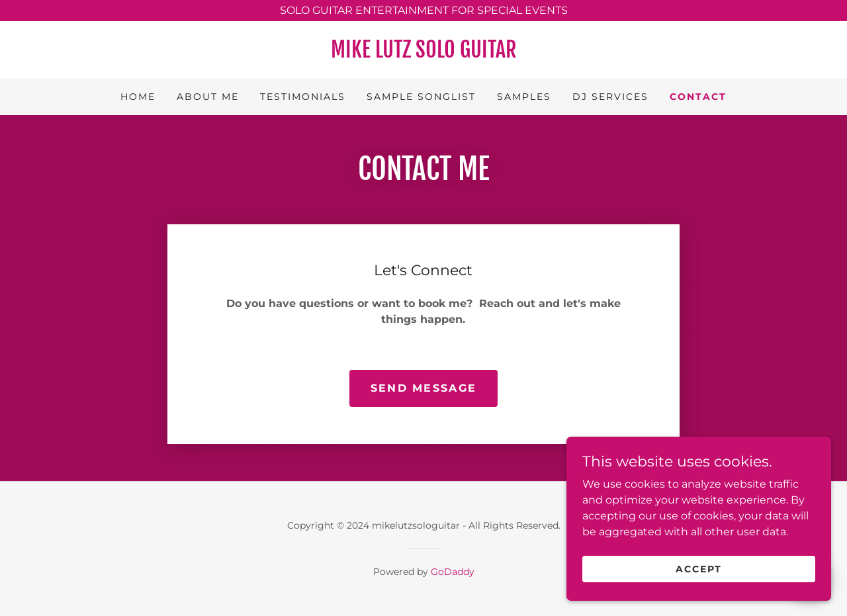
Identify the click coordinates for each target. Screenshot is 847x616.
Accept (699, 568)
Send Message (423, 388)
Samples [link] (524, 97)
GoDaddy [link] (453, 572)
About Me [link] (208, 97)
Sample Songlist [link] (421, 97)
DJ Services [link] (610, 97)
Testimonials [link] (303, 97)
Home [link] (138, 97)
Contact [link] (698, 97)
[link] (423, 54)
